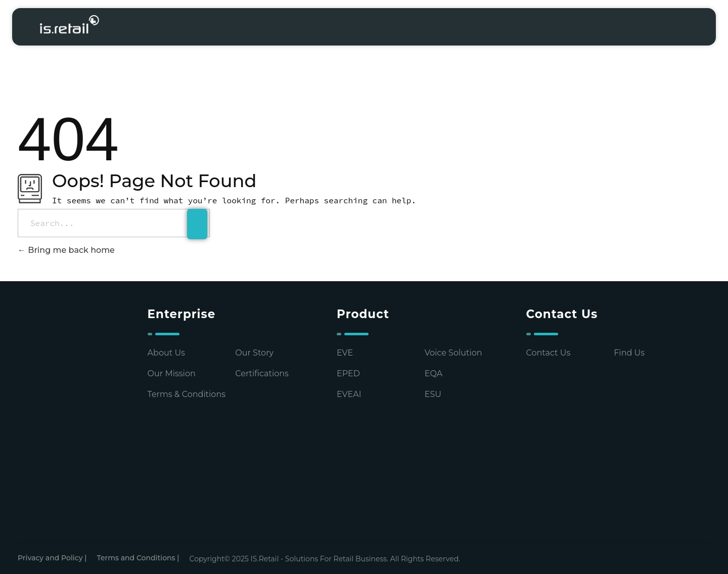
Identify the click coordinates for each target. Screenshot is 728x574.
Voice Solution (453, 353)
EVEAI (349, 394)
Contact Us (549, 353)
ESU (433, 394)
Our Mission (172, 373)
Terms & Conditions (187, 394)
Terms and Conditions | (138, 558)
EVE (345, 353)
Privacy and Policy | (52, 558)
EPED (348, 373)
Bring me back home (66, 250)
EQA (434, 373)
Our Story (254, 353)
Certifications (262, 373)
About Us (166, 353)
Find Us (629, 353)
